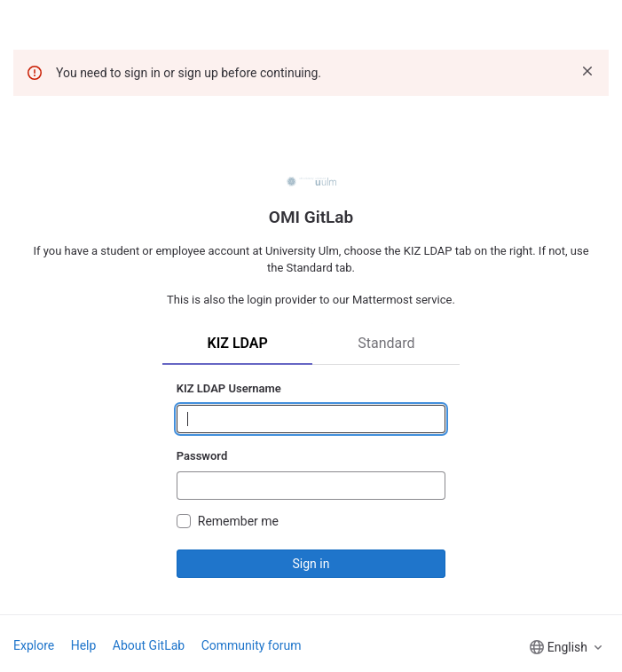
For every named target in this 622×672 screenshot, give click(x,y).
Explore (34, 645)
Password (202, 456)
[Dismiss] (587, 71)
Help (84, 645)
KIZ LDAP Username (229, 388)
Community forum (252, 645)
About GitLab (149, 645)
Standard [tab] (386, 343)
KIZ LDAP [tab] (237, 343)
